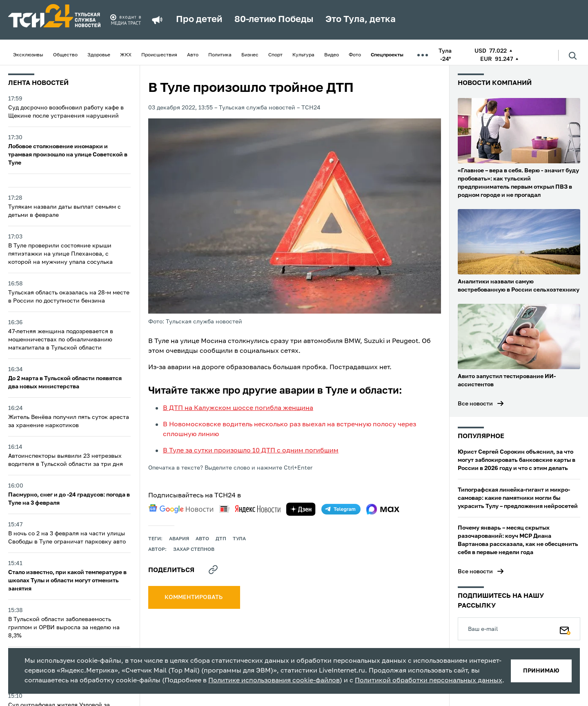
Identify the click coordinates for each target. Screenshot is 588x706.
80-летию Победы (274, 20)
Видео (332, 55)
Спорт (275, 55)
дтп (221, 539)
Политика (220, 55)
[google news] (181, 509)
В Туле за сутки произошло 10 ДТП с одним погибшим (251, 451)
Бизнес (250, 55)
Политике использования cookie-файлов (274, 681)
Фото (355, 55)
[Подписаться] (565, 629)
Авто (193, 55)
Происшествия (159, 55)
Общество (65, 55)
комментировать (194, 597)
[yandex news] (250, 509)
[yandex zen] (301, 509)
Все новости (475, 404)
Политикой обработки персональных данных (429, 681)
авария (179, 539)
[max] (383, 509)
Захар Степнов (194, 550)
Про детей (199, 20)
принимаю (541, 671)
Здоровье (99, 55)
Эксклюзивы (28, 55)
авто (202, 539)
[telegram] (341, 509)
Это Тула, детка (361, 20)
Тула (239, 539)
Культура (303, 55)
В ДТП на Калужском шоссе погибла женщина (238, 408)
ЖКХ (126, 55)
